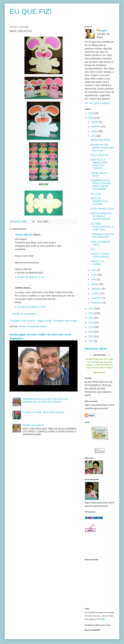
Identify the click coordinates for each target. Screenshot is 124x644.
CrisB (102, 619)
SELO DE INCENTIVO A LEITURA (99, 201)
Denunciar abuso (96, 349)
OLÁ (93, 249)
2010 (91, 309)
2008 (91, 113)
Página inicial (44, 321)
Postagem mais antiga (65, 321)
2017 (91, 341)
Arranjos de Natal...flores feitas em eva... (44, 412)
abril (94, 136)
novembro (97, 298)
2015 (91, 332)
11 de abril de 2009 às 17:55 (30, 307)
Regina (103, 31)
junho (94, 275)
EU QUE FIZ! (31, 12)
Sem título (96, 194)
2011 (91, 313)
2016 (91, 336)
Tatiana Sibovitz (24, 235)
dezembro (97, 303)
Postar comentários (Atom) (33, 326)
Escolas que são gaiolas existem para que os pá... (102, 147)
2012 (91, 318)
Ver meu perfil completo (97, 103)
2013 (91, 322)
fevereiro (96, 127)
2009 (91, 118)
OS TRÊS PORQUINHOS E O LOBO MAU (102, 227)
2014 (91, 327)
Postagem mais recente (23, 321)
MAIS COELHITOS (101, 140)
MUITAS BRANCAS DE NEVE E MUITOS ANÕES (101, 216)
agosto (95, 284)
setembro (97, 289)
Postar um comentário (24, 314)
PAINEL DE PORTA (33, 425)
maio (94, 270)
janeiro (95, 122)
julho (94, 279)
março (95, 131)
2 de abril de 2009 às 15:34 (29, 277)
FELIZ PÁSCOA (99, 155)
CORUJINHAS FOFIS (102, 209)
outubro (96, 293)
